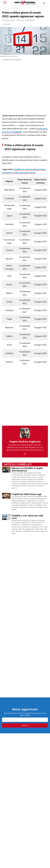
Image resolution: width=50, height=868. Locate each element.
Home (4, 9)
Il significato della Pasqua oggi (26, 494)
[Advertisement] (25, 818)
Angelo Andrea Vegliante (12, 60)
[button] (44, 3)
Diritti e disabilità (13, 9)
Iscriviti (25, 725)
